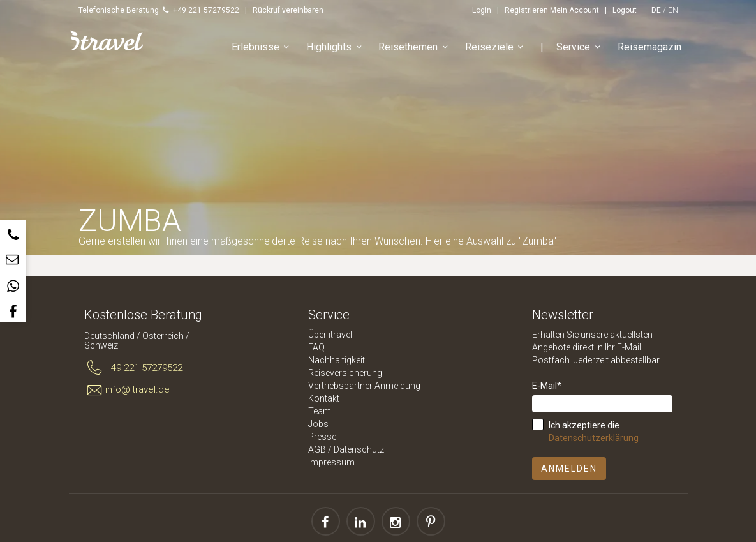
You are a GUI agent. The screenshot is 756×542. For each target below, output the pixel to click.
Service (580, 48)
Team (320, 411)
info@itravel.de (127, 390)
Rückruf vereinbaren (288, 10)
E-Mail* (547, 386)
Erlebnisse (263, 48)
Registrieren (526, 10)
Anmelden (569, 469)
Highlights (336, 48)
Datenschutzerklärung (594, 438)
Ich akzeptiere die (594, 432)
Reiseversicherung (345, 373)
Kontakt (324, 398)
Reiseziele (496, 48)
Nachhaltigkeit (337, 360)
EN (673, 10)
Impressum (331, 462)
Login (482, 10)
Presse (322, 437)
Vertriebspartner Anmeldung (364, 386)
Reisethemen (415, 48)
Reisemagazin (649, 47)
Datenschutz (359, 449)
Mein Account (574, 10)
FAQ (316, 347)
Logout (625, 10)
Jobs (318, 424)
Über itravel (330, 335)
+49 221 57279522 (134, 368)
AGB (317, 449)
